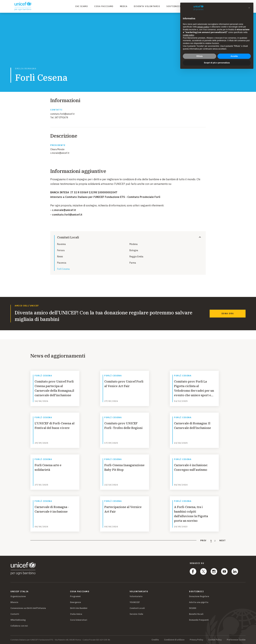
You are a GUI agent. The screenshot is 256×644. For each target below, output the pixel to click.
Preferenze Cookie (236, 640)
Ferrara (61, 250)
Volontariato (136, 596)
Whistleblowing (18, 620)
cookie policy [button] (188, 35)
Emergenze (76, 602)
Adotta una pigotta (199, 602)
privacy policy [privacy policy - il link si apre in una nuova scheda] (203, 27)
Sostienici (174, 6)
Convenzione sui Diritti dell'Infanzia (28, 608)
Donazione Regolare (199, 596)
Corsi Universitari (79, 620)
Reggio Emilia (136, 257)
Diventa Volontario (147, 6)
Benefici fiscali (196, 614)
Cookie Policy (215, 640)
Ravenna (61, 244)
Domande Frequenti (199, 620)
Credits (155, 640)
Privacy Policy (196, 640)
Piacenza (62, 263)
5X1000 (193, 608)
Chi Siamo (82, 6)
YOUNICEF (135, 602)
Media (124, 6)
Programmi (75, 596)
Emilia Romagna (26, 69)
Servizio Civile (136, 614)
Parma (133, 263)
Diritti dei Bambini (79, 608)
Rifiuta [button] (199, 56)
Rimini (60, 257)
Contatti (15, 614)
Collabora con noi (19, 626)
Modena (134, 244)
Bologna (134, 250)
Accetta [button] (234, 56)
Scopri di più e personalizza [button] (217, 63)
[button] (249, 8)
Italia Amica (76, 614)
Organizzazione (18, 596)
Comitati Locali (137, 608)
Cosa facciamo (104, 6)
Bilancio (14, 602)
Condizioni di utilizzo (174, 640)
